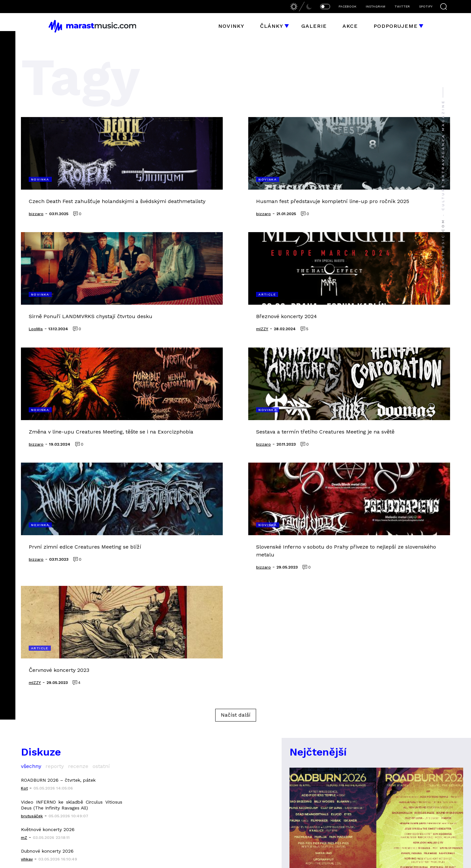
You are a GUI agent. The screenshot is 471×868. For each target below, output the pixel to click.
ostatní (101, 551)
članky (119, 759)
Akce (350, 26)
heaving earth (300, 784)
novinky (120, 747)
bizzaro (316, 860)
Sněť (372, 809)
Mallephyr (295, 809)
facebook (122, 797)
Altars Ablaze (300, 797)
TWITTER (402, 6)
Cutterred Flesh (304, 759)
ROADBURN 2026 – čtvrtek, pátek (58, 565)
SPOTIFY (426, 6)
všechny (31, 551)
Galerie (314, 26)
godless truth (387, 759)
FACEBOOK (348, 6)
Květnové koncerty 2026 (48, 615)
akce (115, 771)
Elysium (376, 747)
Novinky (231, 26)
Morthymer (381, 784)
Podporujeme (396, 26)
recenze (78, 551)
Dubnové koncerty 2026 (47, 637)
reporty (55, 551)
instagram (124, 809)
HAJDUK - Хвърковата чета (51, 658)
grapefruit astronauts (314, 771)
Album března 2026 (43, 680)
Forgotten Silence (392, 771)
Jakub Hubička (262, 860)
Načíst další (236, 500)
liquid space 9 (300, 747)
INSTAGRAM (375, 6)
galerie (119, 784)
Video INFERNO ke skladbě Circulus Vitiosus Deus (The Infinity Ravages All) (72, 590)
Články (272, 26)
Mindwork (379, 797)
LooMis (334, 860)
